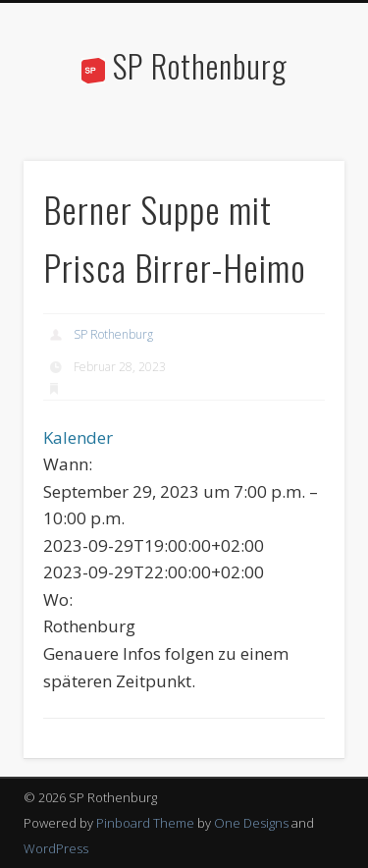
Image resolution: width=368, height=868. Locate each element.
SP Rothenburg (200, 65)
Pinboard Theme (145, 823)
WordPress (56, 848)
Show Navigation (297, 176)
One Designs (251, 823)
